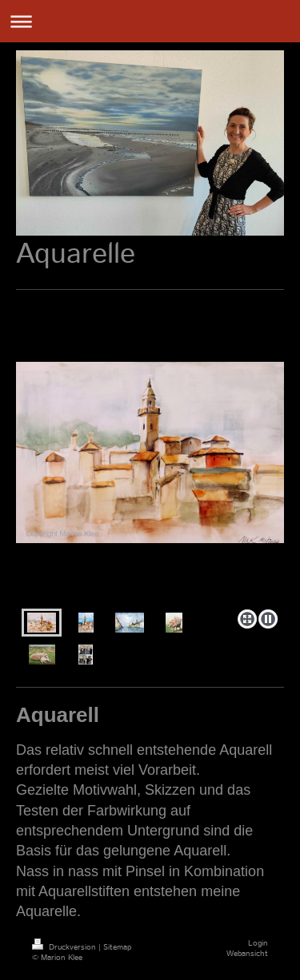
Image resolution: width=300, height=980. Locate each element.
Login (258, 943)
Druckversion (65, 947)
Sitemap (117, 947)
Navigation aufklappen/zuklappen (150, 21)
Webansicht (247, 954)
